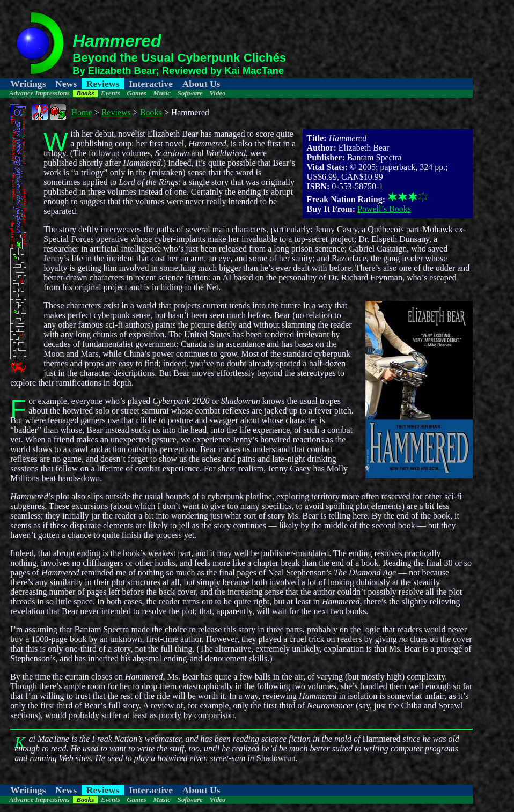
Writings (28, 84)
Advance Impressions (39, 93)
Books (85, 93)
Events (111, 93)
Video (218, 93)
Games (136, 93)
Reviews (103, 84)
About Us (201, 84)
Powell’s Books (384, 209)
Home (82, 112)
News (66, 84)
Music (162, 93)
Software (190, 93)
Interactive (151, 84)
